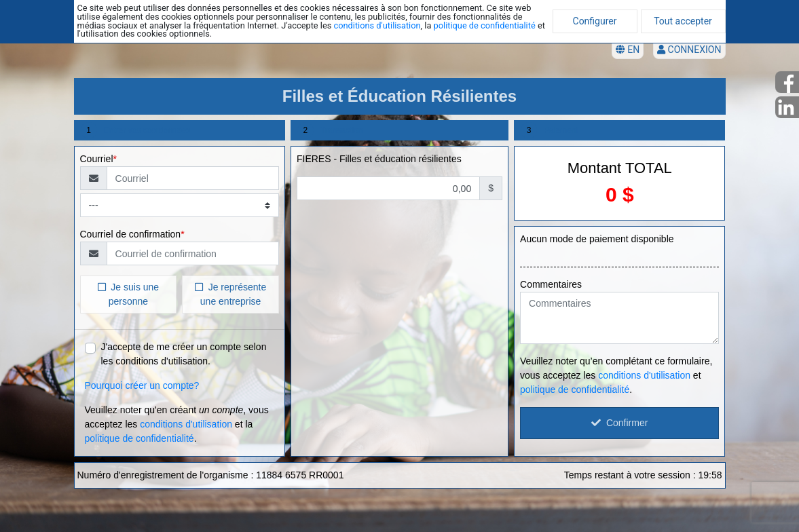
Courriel (97, 159)
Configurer (595, 21)
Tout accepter (683, 21)
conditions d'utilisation (377, 25)
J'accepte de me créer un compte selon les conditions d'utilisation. (184, 354)
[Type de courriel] (180, 205)
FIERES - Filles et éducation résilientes (379, 159)
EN (628, 50)
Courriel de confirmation (131, 234)
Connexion (689, 50)
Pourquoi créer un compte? (142, 385)
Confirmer (619, 423)
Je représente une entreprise (230, 294)
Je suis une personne (129, 294)
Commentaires (551, 284)
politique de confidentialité (485, 25)
